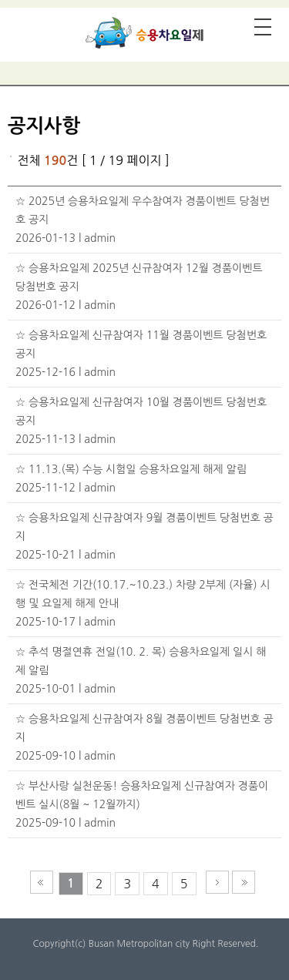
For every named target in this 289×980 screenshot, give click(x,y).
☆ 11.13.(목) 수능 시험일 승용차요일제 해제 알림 (131, 469)
